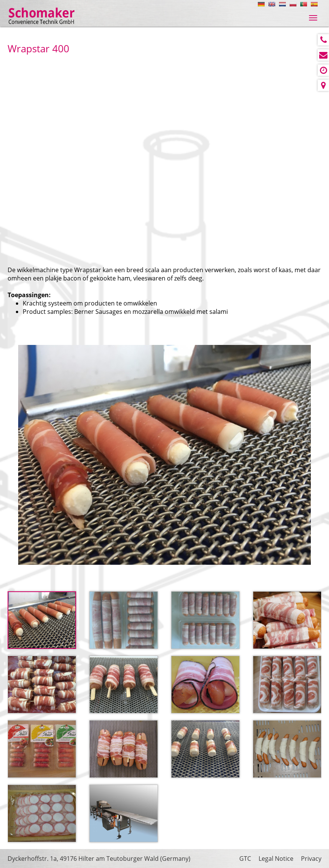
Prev (25, 454)
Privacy (311, 859)
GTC (245, 859)
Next (304, 454)
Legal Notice (276, 859)
